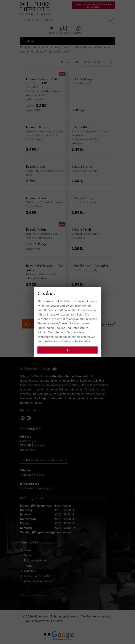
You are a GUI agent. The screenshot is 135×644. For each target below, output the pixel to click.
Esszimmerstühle (35, 560)
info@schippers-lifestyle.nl (37, 488)
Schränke (30, 571)
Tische (28, 566)
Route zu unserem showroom (43, 460)
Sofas (28, 550)
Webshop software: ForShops (45, 621)
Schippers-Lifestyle (32, 595)
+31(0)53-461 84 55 (32, 475)
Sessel (28, 555)
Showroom (64, 30)
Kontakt (78, 30)
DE (51, 31)
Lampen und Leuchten (39, 576)
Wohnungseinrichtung (38, 581)
